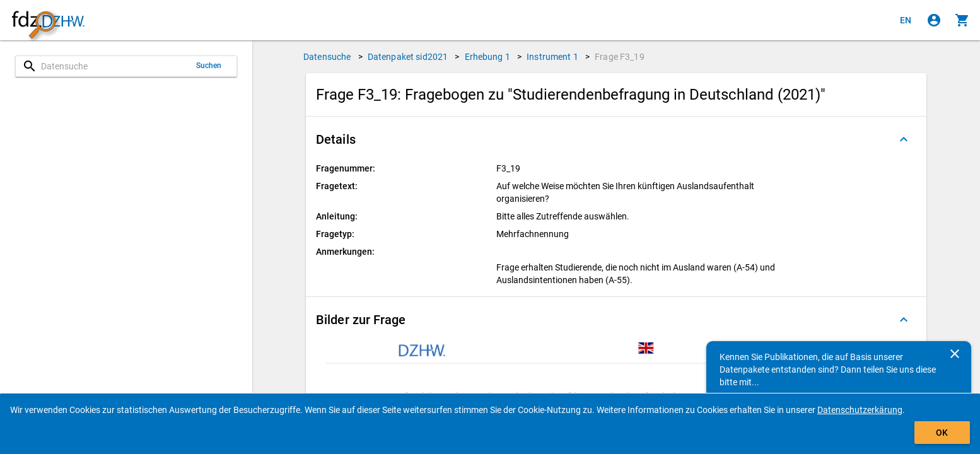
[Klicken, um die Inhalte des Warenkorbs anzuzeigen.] (962, 20)
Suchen (209, 66)
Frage (620, 57)
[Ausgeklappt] (904, 139)
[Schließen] (955, 354)
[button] (616, 139)
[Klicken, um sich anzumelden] (934, 20)
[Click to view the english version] (906, 20)
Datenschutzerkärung (860, 410)
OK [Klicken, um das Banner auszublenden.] (942, 433)
